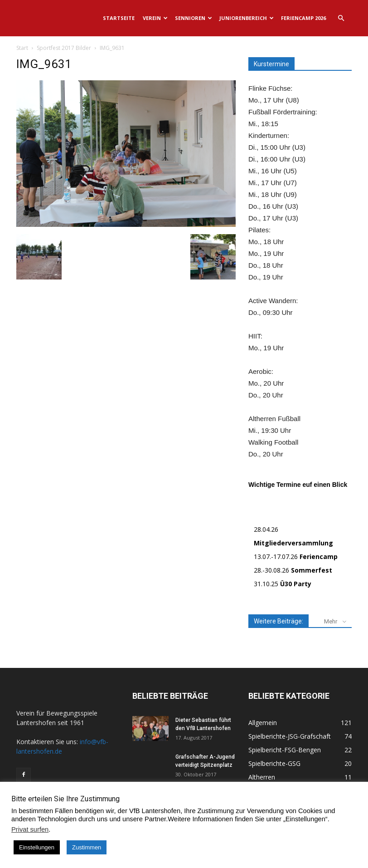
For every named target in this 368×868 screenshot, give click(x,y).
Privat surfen (30, 829)
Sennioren (194, 18)
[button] (341, 18)
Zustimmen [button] (87, 847)
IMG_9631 (44, 64)
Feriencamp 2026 (303, 18)
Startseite (119, 18)
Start (22, 48)
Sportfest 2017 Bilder (64, 48)
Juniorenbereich (247, 18)
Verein (155, 18)
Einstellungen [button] (37, 847)
